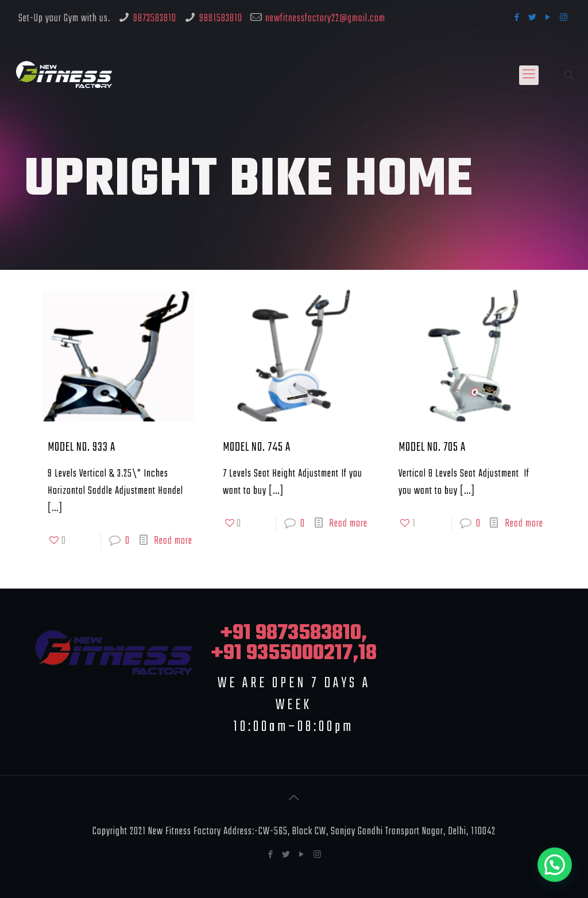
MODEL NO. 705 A (432, 447)
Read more (173, 541)
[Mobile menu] (529, 75)
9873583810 (155, 19)
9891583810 (221, 19)
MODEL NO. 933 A (82, 447)
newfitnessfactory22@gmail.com (325, 19)
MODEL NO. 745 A (257, 447)
